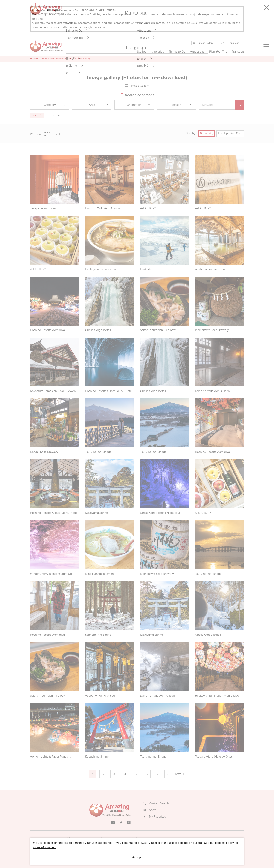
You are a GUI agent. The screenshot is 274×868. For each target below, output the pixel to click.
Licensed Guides (113, 854)
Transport (238, 51)
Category (55, 105)
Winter (37, 115)
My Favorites (154, 817)
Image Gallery (66, 838)
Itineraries (157, 51)
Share (150, 810)
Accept (137, 857)
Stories (142, 51)
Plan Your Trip (218, 51)
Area (99, 105)
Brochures (208, 838)
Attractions (197, 51)
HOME (34, 59)
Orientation (139, 105)
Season (182, 105)
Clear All (56, 115)
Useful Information (160, 854)
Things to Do (177, 51)
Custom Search (156, 803)
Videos (137, 838)
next (180, 774)
